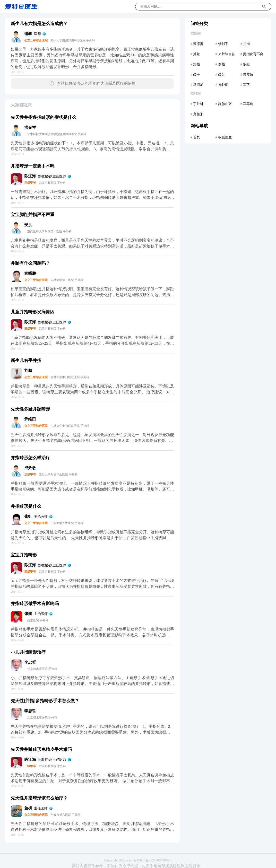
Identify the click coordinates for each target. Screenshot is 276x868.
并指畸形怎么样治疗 (30, 458)
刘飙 (28, 371)
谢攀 (28, 34)
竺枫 (28, 808)
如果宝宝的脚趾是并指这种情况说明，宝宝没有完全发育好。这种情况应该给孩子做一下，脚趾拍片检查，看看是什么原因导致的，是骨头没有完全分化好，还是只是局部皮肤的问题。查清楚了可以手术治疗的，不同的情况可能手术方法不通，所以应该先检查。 (92, 295)
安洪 (28, 225)
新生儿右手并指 (26, 360)
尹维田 (30, 419)
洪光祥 (30, 127)
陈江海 (30, 176)
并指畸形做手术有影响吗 (35, 604)
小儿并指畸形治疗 (28, 652)
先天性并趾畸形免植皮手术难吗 (41, 749)
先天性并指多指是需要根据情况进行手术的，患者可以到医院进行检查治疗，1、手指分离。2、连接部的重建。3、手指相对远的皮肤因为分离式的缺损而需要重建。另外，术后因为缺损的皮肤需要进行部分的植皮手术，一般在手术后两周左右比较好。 (92, 732)
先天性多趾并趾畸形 (30, 409)
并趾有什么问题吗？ (30, 263)
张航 (28, 614)
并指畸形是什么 (26, 506)
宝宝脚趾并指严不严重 (33, 215)
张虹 (28, 516)
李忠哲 (30, 662)
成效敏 (30, 468)
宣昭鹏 (30, 273)
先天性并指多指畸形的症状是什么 (43, 117)
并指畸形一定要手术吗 (33, 166)
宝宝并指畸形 (24, 555)
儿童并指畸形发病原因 (33, 312)
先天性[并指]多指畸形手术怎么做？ (45, 701)
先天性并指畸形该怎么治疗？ (39, 798)
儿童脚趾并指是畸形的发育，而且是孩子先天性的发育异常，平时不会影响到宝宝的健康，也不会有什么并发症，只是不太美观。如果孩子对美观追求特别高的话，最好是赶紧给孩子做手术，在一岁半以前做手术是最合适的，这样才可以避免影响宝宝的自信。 (92, 246)
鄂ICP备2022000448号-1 (154, 860)
